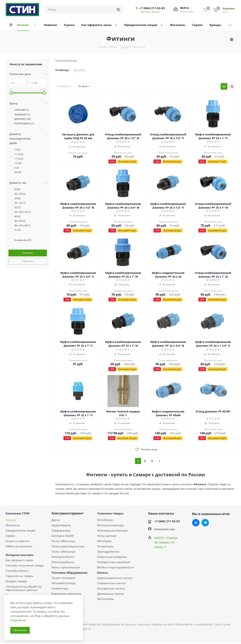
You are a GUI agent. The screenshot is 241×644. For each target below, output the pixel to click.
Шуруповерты (61, 525)
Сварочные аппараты (112, 557)
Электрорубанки (63, 562)
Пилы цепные (107, 536)
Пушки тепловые (63, 578)
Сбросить (28, 261)
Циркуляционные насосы (115, 578)
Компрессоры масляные (114, 562)
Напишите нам (164, 529)
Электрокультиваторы (112, 530)
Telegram (205, 523)
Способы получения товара (25, 565)
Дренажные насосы (111, 594)
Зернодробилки (108, 551)
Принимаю (20, 630)
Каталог (11, 520)
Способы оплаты (17, 571)
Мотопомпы (106, 599)
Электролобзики (63, 557)
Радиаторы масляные (66, 594)
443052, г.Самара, (166, 538)
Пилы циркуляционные (68, 546)
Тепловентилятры (64, 583)
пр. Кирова (162, 542)
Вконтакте (196, 523)
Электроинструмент (67, 513)
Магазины (13, 525)
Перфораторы (61, 530)
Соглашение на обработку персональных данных (24, 588)
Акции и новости (18, 541)
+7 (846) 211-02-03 (152, 8)
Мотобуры (104, 541)
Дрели (56, 520)
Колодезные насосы (111, 588)
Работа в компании (19, 546)
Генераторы (105, 546)
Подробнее (18, 620)
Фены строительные (66, 567)
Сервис (11, 536)
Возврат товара (16, 581)
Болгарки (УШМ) (63, 536)
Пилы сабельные (63, 541)
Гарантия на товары (20, 576)
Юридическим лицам (21, 530)
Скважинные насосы (111, 583)
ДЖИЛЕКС (80, 70)
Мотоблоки (105, 520)
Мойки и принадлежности (116, 567)
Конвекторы (60, 588)
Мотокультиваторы (111, 525)
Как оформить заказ (19, 560)
